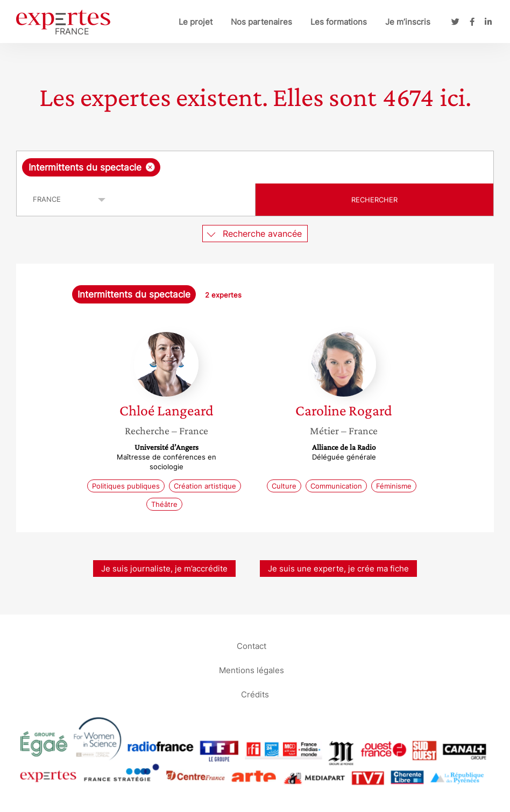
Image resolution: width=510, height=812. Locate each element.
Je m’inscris (408, 22)
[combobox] (255, 167)
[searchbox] (249, 167)
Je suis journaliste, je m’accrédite (164, 569)
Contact (252, 645)
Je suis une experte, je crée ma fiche (338, 569)
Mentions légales (252, 670)
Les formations (339, 22)
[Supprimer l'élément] (150, 167)
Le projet (196, 22)
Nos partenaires (261, 22)
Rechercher (374, 200)
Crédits (255, 694)
